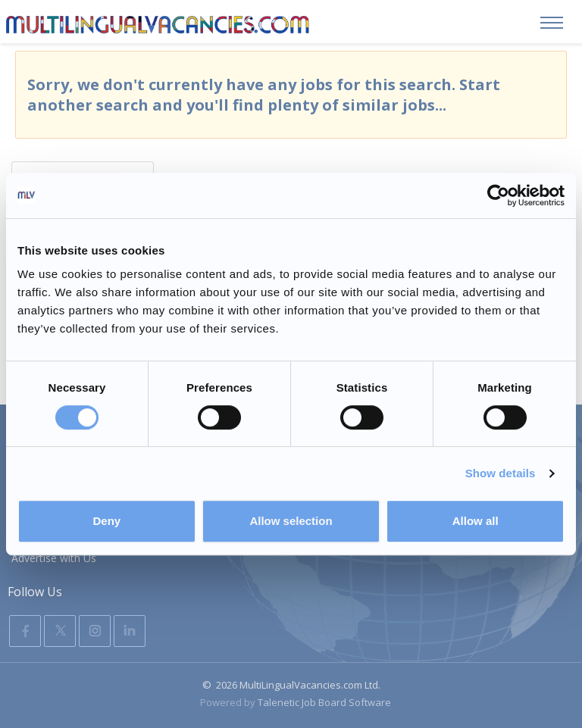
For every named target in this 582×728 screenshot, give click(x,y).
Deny (106, 521)
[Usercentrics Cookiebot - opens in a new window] (498, 195)
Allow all (476, 521)
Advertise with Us (54, 558)
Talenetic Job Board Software (324, 702)
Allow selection (291, 521)
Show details (501, 473)
